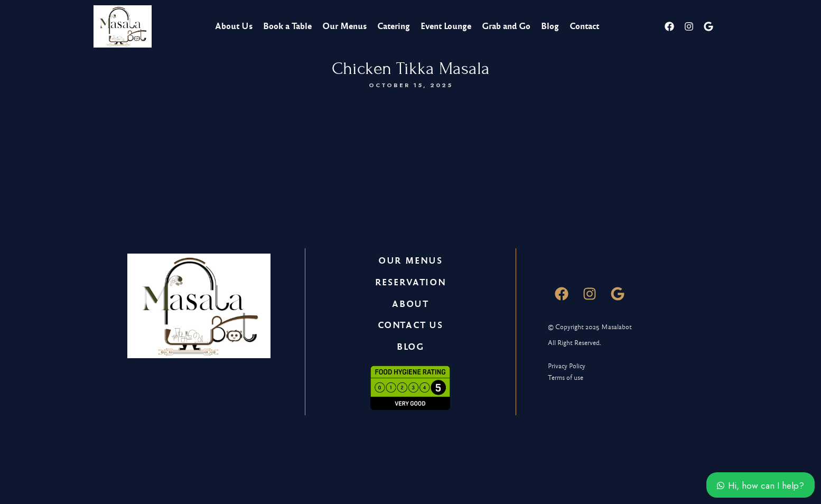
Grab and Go (506, 26)
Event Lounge (446, 26)
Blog (550, 26)
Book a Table (287, 26)
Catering (394, 26)
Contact (584, 26)
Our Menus (344, 26)
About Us (234, 26)
